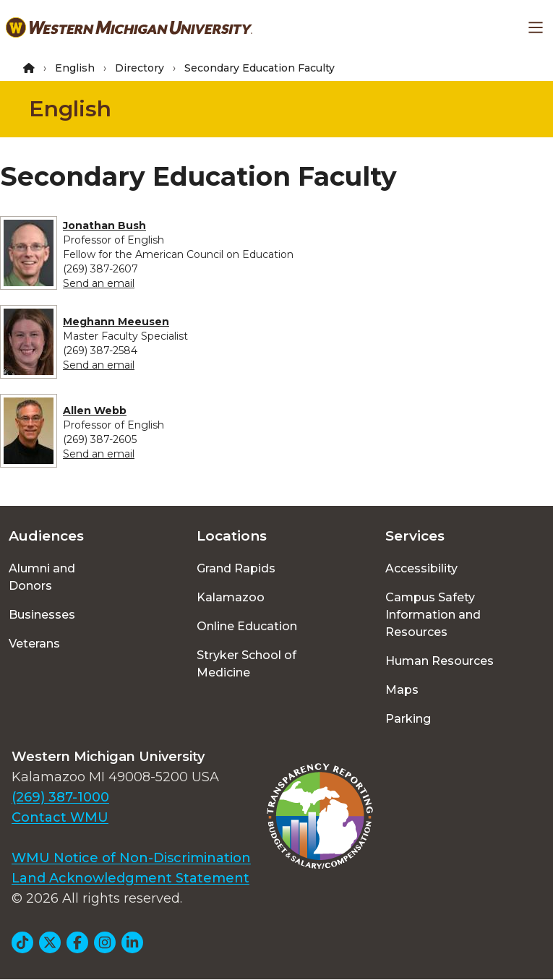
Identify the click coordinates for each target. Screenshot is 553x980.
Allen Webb (95, 411)
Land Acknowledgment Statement (130, 878)
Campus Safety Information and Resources (433, 615)
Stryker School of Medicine (247, 664)
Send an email (99, 283)
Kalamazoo (231, 597)
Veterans (34, 644)
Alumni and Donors (42, 577)
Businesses (42, 615)
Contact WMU (60, 817)
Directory (140, 68)
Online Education (247, 626)
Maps (402, 690)
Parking (408, 719)
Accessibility (421, 568)
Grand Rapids (236, 568)
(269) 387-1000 (60, 797)
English (75, 68)
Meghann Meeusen (116, 322)
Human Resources (440, 661)
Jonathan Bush (104, 225)
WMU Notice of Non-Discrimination (131, 858)
